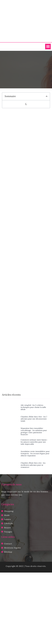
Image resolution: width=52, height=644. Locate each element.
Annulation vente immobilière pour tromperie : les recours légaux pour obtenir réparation (35, 453)
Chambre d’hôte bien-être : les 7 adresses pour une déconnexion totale (34, 419)
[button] (48, 47)
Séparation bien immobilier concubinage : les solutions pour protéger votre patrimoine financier (34, 431)
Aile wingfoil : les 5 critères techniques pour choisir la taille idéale (33, 407)
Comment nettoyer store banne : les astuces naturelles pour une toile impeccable (34, 442)
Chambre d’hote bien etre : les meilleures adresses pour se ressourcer (33, 465)
